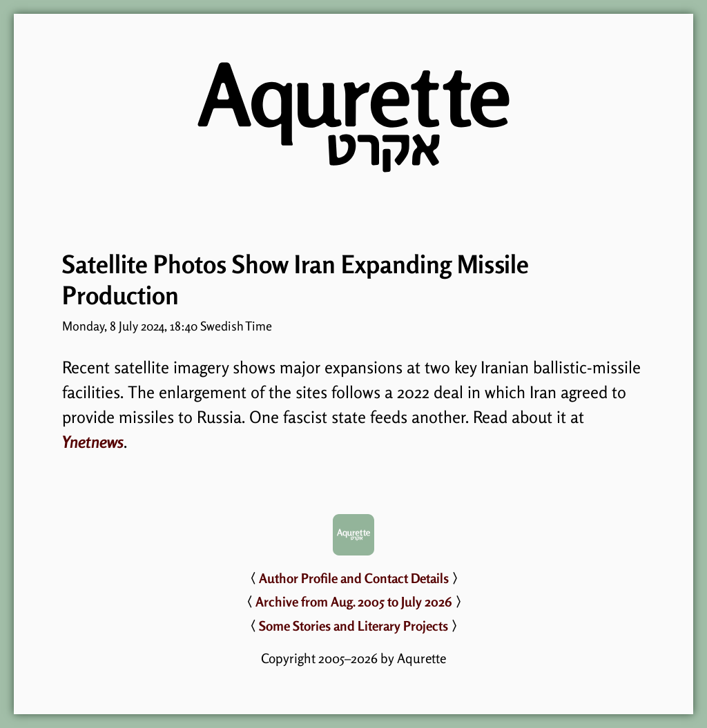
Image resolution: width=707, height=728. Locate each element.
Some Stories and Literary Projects (353, 626)
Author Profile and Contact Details (354, 578)
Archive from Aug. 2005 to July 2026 (354, 602)
